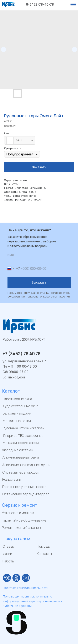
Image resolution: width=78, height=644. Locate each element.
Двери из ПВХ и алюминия (23, 436)
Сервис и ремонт (20, 505)
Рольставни (12, 479)
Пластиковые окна (17, 399)
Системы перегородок (21, 472)
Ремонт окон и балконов (21, 528)
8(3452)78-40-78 (40, 4)
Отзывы (8, 546)
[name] (39, 255)
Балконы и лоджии (17, 413)
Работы (8, 561)
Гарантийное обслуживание (24, 520)
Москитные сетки (17, 421)
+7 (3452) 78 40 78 (22, 354)
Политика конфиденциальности (26, 588)
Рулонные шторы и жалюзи (24, 428)
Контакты (44, 554)
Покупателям (16, 538)
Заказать (39, 282)
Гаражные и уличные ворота (24, 487)
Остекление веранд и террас (26, 494)
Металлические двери (21, 443)
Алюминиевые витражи (21, 457)
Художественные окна (21, 406)
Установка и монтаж (18, 513)
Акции (7, 554)
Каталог (11, 391)
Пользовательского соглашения (48, 296)
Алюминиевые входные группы (26, 465)
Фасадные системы (18, 450)
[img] (7, 578)
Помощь (43, 546)
